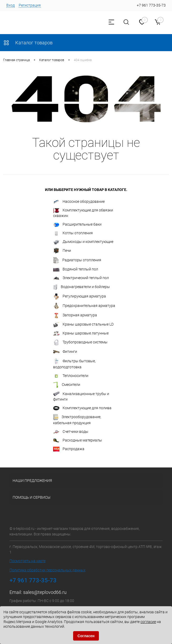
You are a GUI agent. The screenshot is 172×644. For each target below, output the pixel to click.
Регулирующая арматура (80, 296)
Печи (62, 251)
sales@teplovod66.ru (45, 592)
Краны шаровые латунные (81, 333)
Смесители (67, 385)
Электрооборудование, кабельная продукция (77, 419)
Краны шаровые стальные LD (83, 325)
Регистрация (30, 5)
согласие (148, 622)
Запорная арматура (75, 315)
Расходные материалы (78, 440)
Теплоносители (71, 376)
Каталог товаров (28, 43)
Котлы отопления (73, 233)
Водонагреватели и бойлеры (82, 287)
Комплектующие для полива (82, 408)
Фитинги (65, 352)
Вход (11, 5)
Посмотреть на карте (27, 561)
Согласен (86, 636)
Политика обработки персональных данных (47, 570)
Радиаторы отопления (77, 260)
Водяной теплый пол (76, 269)
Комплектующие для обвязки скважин (83, 213)
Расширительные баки (77, 225)
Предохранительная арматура (84, 306)
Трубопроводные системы (80, 342)
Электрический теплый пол (81, 278)
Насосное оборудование (79, 202)
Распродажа (69, 449)
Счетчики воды (71, 432)
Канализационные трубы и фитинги (81, 396)
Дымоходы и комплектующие (83, 242)
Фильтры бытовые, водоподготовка (74, 364)
